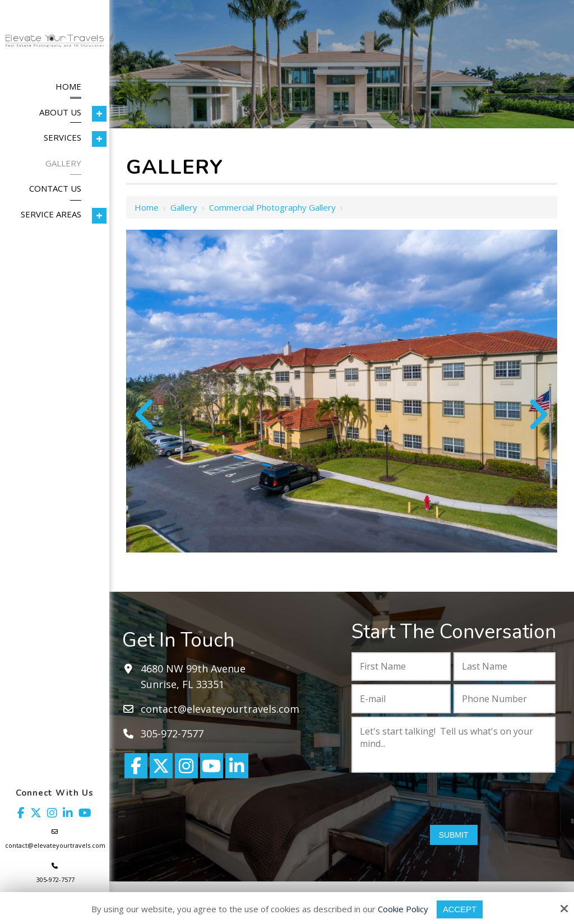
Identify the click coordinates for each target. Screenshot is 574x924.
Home (147, 207)
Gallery (184, 207)
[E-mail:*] (401, 699)
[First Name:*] (401, 667)
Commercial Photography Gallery (272, 207)
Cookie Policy (403, 909)
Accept (460, 909)
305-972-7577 (55, 879)
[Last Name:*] (504, 667)
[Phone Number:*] (504, 699)
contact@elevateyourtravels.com (55, 845)
